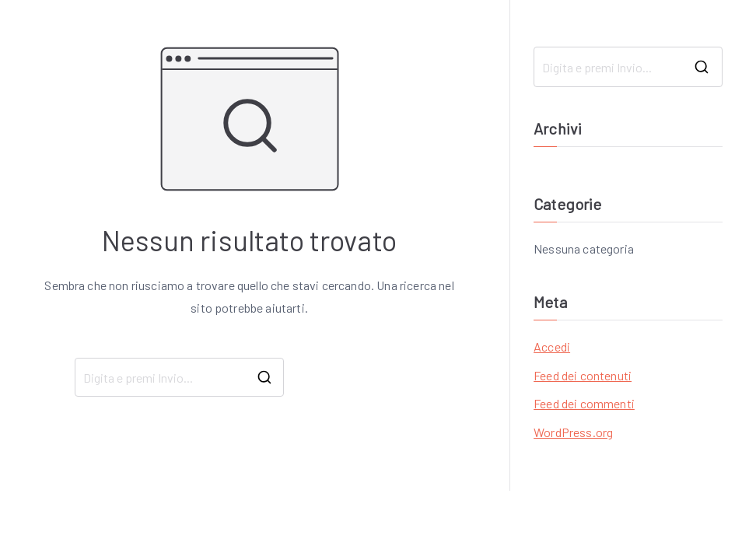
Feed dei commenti (584, 403)
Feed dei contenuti (583, 375)
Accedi (552, 346)
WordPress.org (573, 432)
